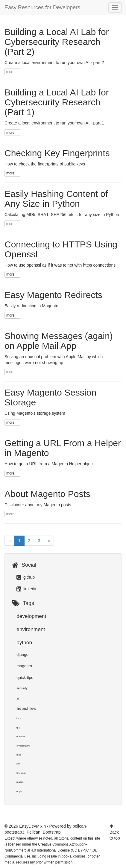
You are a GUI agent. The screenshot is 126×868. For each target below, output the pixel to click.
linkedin (27, 589)
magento (24, 666)
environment (31, 629)
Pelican (34, 832)
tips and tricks (26, 709)
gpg (18, 728)
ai (18, 698)
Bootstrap (52, 832)
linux (19, 718)
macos (20, 782)
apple (19, 791)
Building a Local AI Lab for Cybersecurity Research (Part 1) (57, 102)
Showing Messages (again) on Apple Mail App (59, 341)
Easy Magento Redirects (53, 295)
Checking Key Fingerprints (57, 153)
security (22, 688)
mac (19, 755)
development (31, 616)
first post (21, 773)
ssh (18, 764)
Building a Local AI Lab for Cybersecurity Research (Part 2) (57, 42)
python (24, 642)
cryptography (23, 746)
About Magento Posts (47, 494)
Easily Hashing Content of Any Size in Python (56, 199)
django (22, 655)
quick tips (25, 678)
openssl (21, 736)
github (26, 577)
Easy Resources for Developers (42, 7)
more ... (12, 72)
